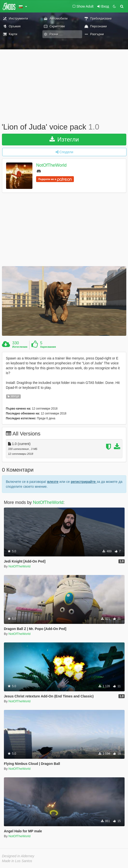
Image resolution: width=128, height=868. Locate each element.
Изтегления (20, 347)
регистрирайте (84, 482)
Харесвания (48, 347)
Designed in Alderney (18, 856)
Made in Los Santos (17, 861)
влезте (53, 482)
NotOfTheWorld (51, 165)
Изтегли (64, 139)
